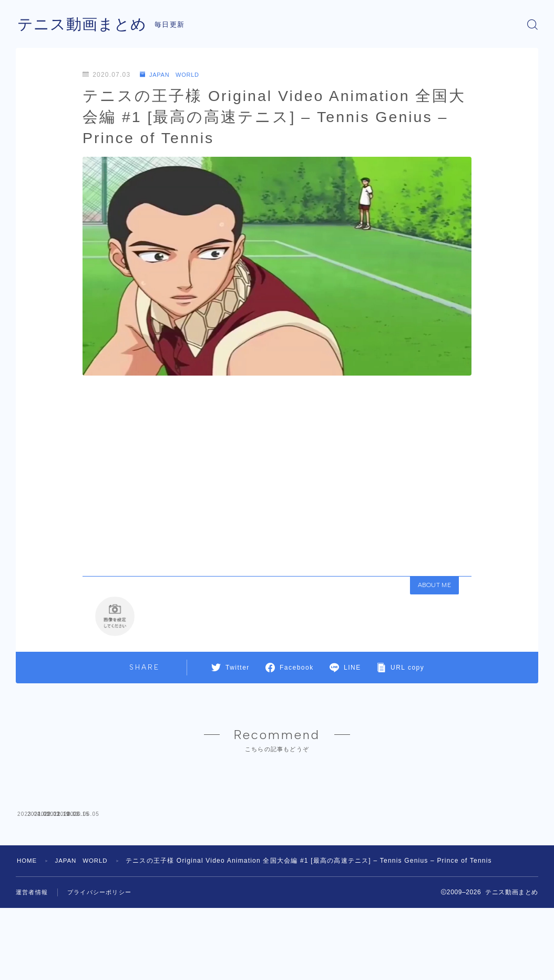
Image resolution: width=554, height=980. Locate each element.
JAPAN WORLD (172, 75)
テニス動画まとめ (84, 24)
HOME (28, 936)
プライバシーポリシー (105, 967)
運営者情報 (33, 967)
